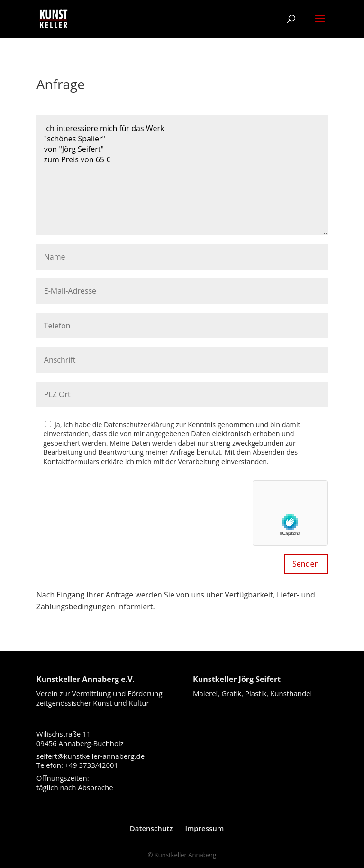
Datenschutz (151, 828)
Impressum (204, 828)
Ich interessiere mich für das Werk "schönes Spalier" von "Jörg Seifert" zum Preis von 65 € (182, 175)
